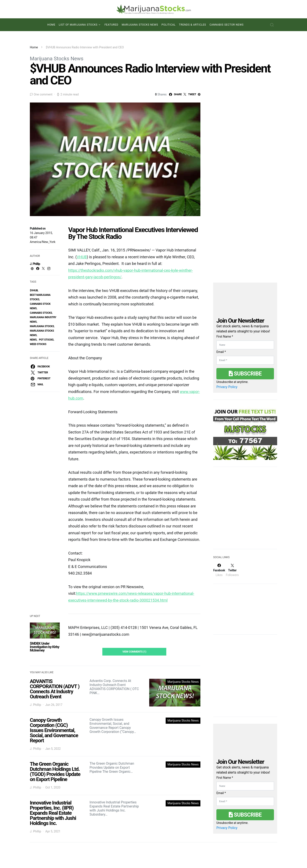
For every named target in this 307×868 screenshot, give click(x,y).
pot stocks (46, 340)
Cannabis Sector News (227, 25)
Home (51, 25)
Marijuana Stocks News (140, 25)
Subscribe (245, 374)
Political (169, 25)
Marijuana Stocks (42, 326)
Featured (111, 25)
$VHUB (34, 290)
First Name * (225, 337)
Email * (221, 352)
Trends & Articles (193, 25)
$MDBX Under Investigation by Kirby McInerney (45, 647)
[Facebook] (219, 570)
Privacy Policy (227, 387)
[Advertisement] (245, 511)
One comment (43, 94)
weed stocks (38, 344)
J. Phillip (35, 264)
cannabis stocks (41, 313)
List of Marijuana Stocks (78, 25)
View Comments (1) (134, 652)
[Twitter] (232, 570)
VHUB (82, 257)
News (33, 340)
